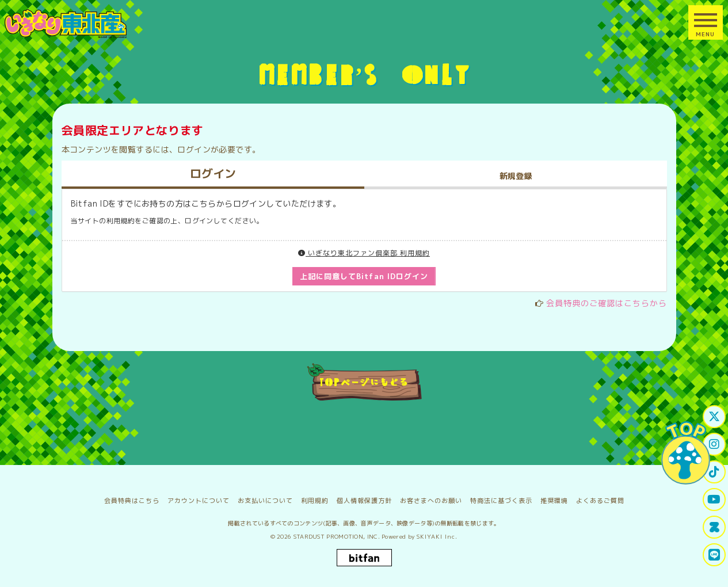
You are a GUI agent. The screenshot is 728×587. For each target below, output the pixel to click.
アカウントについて (199, 501)
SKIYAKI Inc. (437, 536)
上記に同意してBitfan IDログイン (364, 276)
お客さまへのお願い (431, 501)
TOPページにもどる (364, 382)
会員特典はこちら (132, 501)
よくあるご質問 (600, 501)
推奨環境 (554, 501)
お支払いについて (265, 501)
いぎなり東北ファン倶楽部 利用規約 (364, 253)
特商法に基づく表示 (501, 501)
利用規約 (315, 501)
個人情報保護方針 (364, 501)
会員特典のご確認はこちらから (607, 303)
